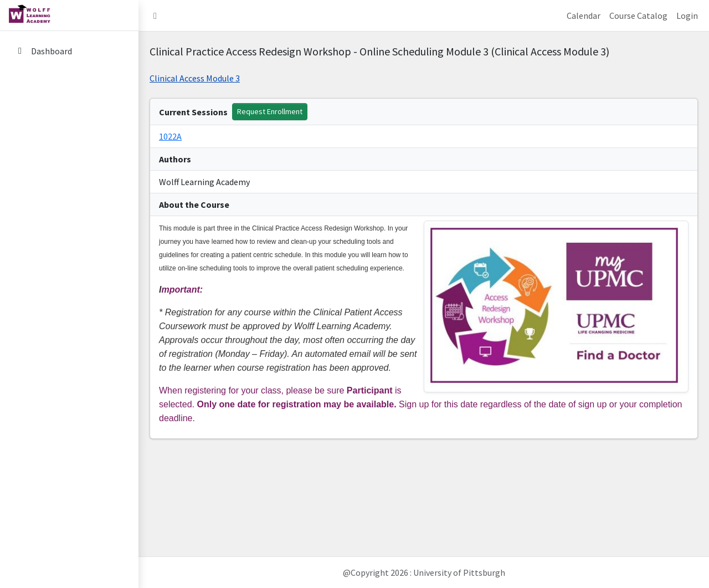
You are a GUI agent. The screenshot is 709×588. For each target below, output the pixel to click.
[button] (155, 16)
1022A (170, 136)
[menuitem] (69, 52)
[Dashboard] (69, 51)
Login (687, 16)
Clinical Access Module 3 (195, 78)
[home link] (69, 16)
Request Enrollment (270, 111)
